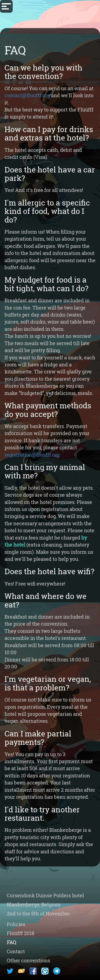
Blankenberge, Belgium (34, 904)
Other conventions (28, 960)
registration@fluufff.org (32, 455)
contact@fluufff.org (27, 95)
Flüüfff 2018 (21, 933)
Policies (16, 924)
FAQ (12, 942)
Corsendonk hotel (45, 895)
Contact (16, 951)
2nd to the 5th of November (38, 913)
